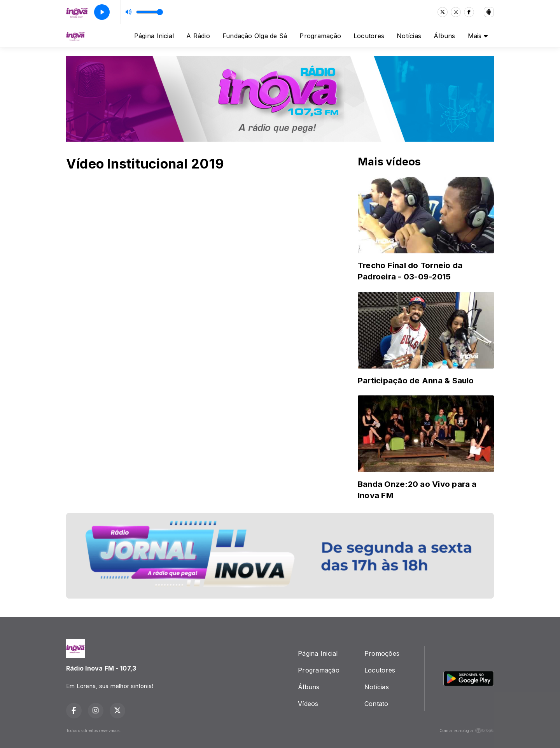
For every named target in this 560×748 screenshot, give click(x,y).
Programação (320, 36)
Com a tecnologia (467, 730)
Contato (376, 704)
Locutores (369, 36)
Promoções (382, 653)
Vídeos (308, 704)
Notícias (409, 36)
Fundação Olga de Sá (255, 36)
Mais (478, 36)
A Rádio (198, 36)
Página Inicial (154, 36)
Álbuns (444, 36)
